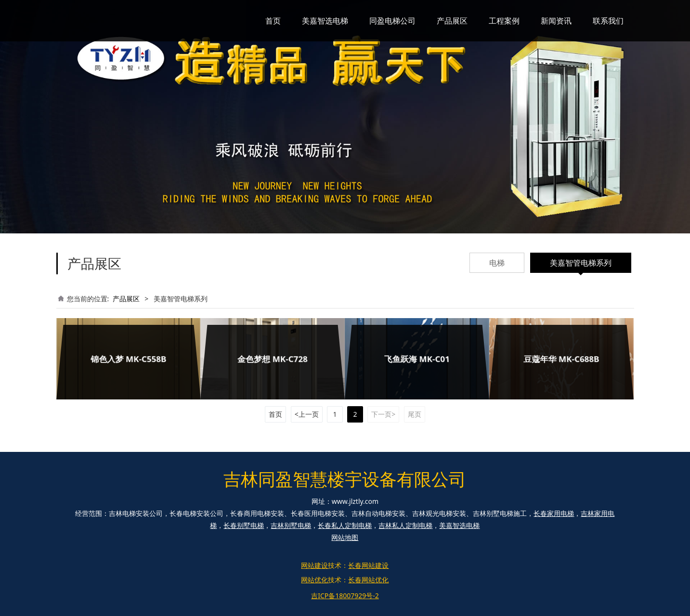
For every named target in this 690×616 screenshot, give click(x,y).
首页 (273, 21)
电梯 (497, 263)
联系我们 (608, 21)
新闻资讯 (556, 21)
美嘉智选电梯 (325, 21)
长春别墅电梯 (244, 525)
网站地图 (345, 537)
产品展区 (452, 21)
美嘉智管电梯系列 (581, 263)
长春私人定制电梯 (345, 525)
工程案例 (504, 21)
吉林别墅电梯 (291, 525)
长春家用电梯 (554, 513)
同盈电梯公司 (392, 21)
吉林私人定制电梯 (405, 525)
